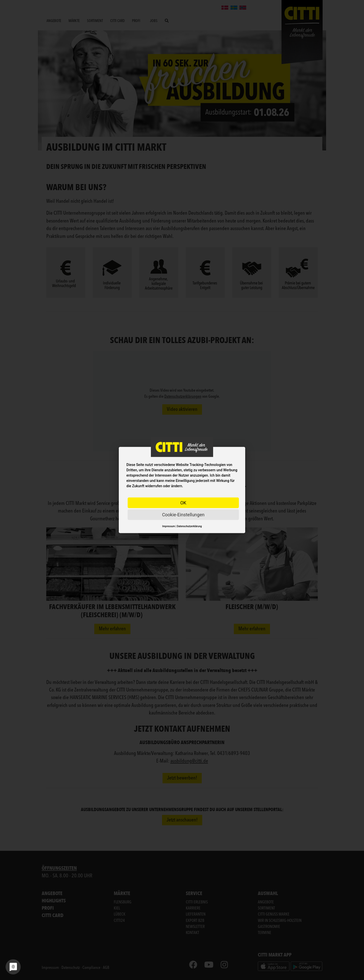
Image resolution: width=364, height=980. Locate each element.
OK (183, 503)
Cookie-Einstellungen (183, 515)
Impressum (169, 526)
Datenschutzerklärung (189, 526)
